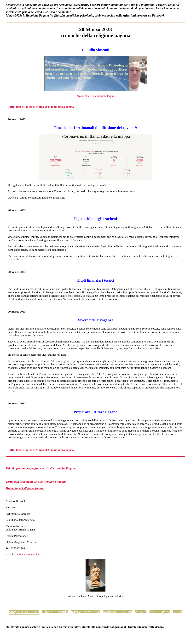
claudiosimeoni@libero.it (29, 554)
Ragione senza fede (85, 612)
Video (178, 612)
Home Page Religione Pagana (25, 488)
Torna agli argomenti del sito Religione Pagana (36, 482)
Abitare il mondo (55, 612)
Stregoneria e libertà (24, 612)
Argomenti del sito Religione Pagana (95, 96)
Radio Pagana (160, 612)
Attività (141, 612)
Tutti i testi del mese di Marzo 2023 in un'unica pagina (41, 107)
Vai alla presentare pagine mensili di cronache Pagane (41, 468)
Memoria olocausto (117, 612)
